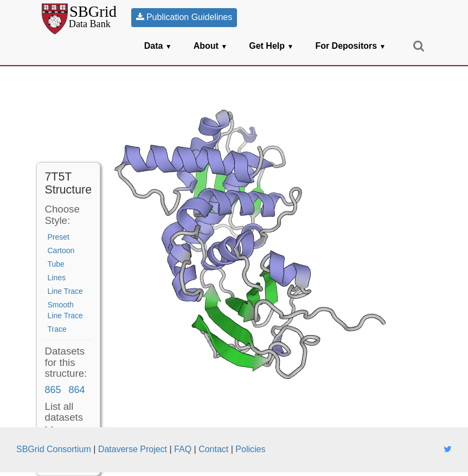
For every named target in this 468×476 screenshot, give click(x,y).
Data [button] (158, 46)
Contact (213, 449)
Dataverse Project (133, 449)
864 (76, 390)
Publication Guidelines (184, 17)
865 (53, 390)
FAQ (183, 449)
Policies (250, 449)
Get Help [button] (271, 46)
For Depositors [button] (350, 46)
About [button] (211, 46)
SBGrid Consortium (54, 449)
